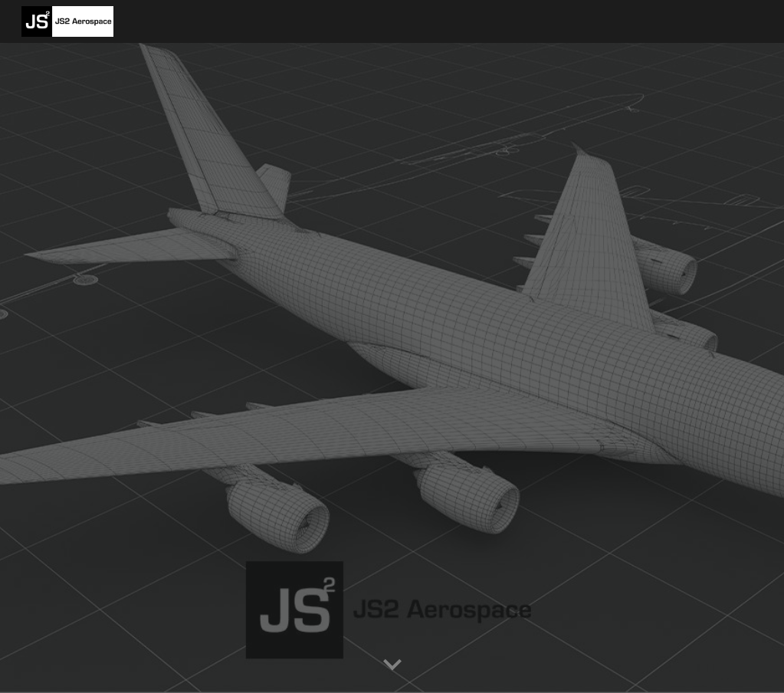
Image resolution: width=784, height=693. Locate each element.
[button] (392, 665)
